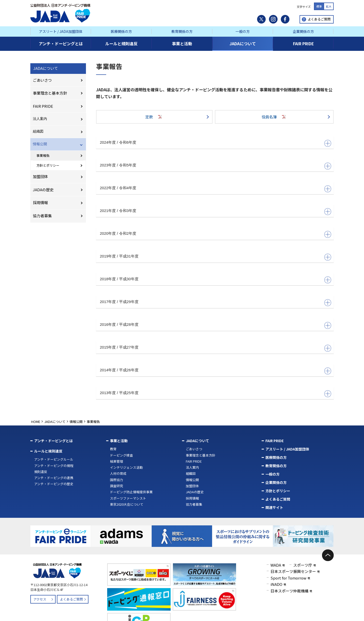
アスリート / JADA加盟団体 (61, 31)
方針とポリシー (48, 165)
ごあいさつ (42, 80)
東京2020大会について (127, 504)
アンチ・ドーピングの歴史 (54, 484)
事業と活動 (119, 441)
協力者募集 (42, 216)
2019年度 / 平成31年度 (119, 256)
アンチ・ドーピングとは (53, 441)
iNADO (276, 583)
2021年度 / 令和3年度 (118, 211)
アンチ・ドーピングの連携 (54, 478)
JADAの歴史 (43, 190)
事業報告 (43, 155)
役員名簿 (274, 117)
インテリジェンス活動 (126, 467)
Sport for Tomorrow (288, 577)
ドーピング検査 (121, 455)
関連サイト (274, 507)
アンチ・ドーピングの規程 (54, 466)
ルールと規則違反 (48, 451)
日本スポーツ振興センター (293, 571)
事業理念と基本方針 (50, 93)
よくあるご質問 (319, 19)
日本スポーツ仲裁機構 (289, 590)
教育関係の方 (182, 31)
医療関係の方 (121, 31)
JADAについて (46, 68)
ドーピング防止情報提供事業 (131, 492)
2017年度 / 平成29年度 (119, 302)
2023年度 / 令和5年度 (118, 165)
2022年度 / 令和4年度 (118, 188)
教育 (113, 449)
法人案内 (40, 119)
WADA (276, 564)
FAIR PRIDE (43, 106)
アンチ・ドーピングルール (54, 459)
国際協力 (117, 480)
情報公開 (40, 144)
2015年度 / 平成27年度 (119, 347)
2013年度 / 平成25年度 (119, 393)
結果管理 (117, 461)
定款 (154, 117)
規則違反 (41, 472)
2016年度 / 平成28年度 (119, 324)
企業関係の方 (303, 31)
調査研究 (117, 486)
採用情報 (40, 202)
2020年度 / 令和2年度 (118, 233)
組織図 (38, 131)
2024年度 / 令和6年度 (118, 142)
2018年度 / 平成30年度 (119, 279)
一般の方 (243, 31)
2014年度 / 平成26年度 (119, 370)
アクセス (40, 598)
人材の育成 (118, 473)
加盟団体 (40, 176)
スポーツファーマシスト (128, 498)
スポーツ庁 (303, 564)
